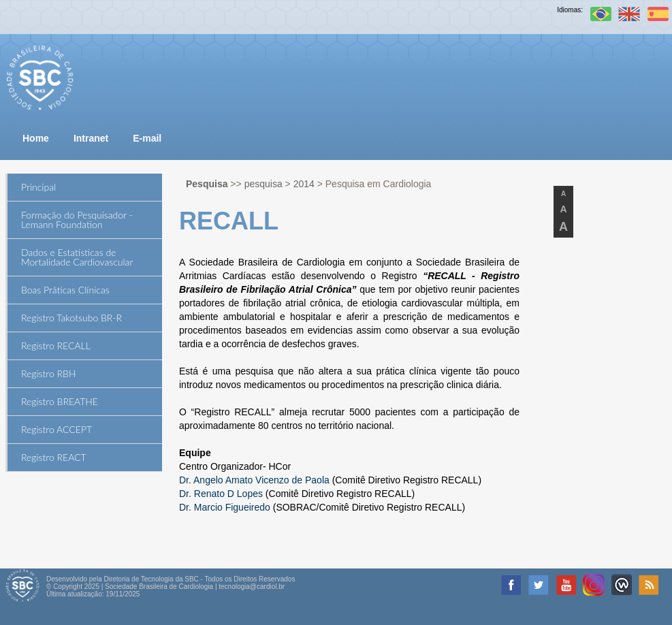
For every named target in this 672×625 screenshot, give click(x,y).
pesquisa (263, 184)
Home (36, 138)
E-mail (147, 138)
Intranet (91, 138)
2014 (304, 184)
